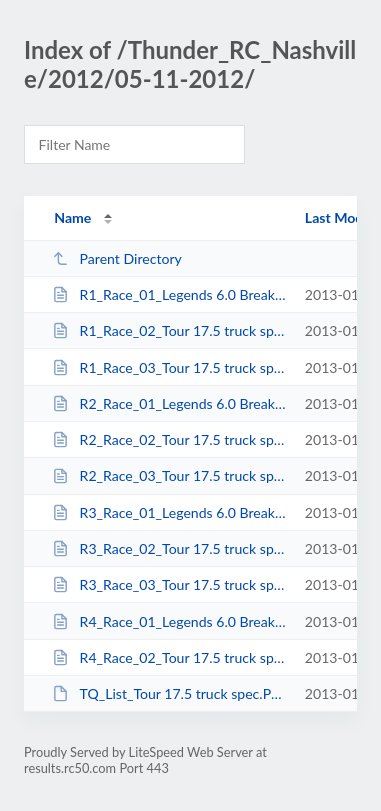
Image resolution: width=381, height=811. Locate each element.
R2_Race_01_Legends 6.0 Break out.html (169, 403)
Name (72, 217)
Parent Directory (117, 258)
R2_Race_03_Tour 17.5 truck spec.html (169, 475)
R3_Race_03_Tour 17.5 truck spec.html (169, 584)
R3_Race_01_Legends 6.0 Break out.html (169, 512)
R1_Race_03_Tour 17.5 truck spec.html (169, 367)
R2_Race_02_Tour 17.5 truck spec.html (169, 439)
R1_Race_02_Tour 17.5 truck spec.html (169, 330)
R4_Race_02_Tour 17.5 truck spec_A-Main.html (169, 657)
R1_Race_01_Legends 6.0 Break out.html (169, 294)
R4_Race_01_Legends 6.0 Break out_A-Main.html (169, 621)
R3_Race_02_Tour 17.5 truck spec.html (169, 548)
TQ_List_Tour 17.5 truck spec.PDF (169, 693)
